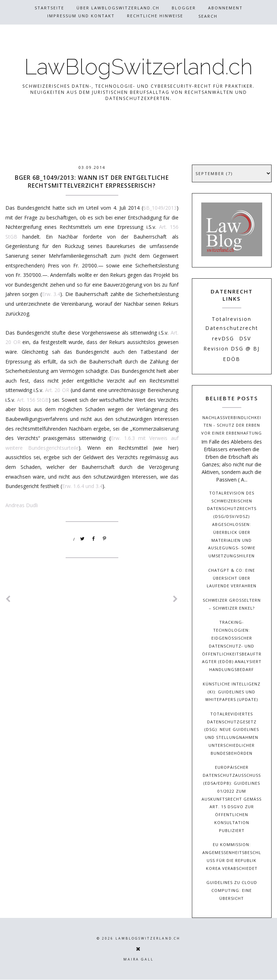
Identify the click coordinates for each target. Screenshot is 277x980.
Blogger (184, 8)
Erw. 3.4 (51, 294)
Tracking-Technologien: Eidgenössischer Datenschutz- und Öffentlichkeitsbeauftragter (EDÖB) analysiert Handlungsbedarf (232, 646)
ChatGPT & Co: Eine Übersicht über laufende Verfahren (232, 578)
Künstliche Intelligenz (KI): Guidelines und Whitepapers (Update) (232, 692)
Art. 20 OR (57, 390)
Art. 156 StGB (33, 400)
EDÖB (232, 359)
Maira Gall (138, 959)
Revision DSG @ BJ (232, 349)
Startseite (49, 8)
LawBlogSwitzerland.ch (138, 67)
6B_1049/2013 (160, 208)
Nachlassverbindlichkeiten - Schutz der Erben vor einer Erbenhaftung (232, 425)
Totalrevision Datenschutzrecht (232, 323)
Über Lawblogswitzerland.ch (118, 8)
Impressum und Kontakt (81, 16)
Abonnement (225, 8)
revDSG (223, 338)
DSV (245, 338)
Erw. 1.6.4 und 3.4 (82, 486)
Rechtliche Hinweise (155, 16)
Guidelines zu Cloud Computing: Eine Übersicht (232, 890)
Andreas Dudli (22, 505)
